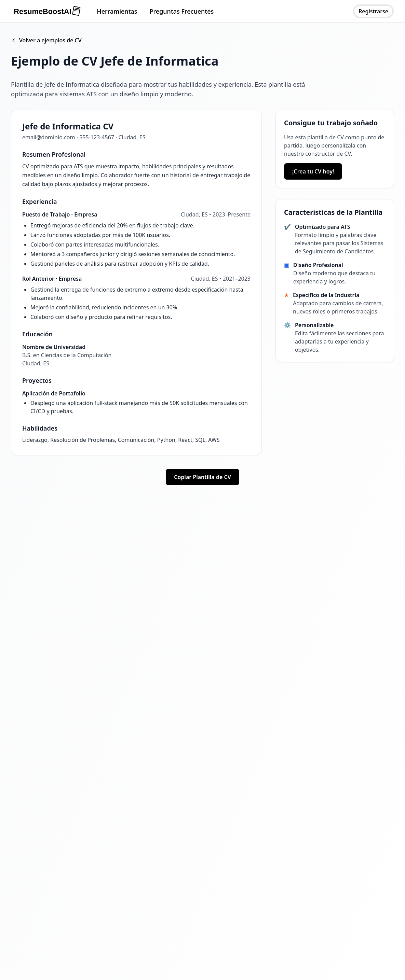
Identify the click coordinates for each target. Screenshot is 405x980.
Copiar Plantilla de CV (202, 477)
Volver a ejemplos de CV (46, 40)
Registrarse (373, 11)
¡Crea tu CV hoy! (313, 171)
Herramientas (117, 11)
